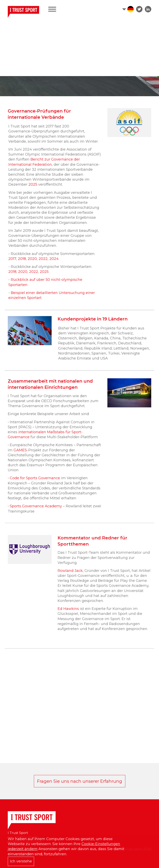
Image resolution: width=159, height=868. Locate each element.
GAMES (20, 454)
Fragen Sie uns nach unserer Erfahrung (80, 781)
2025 (33, 184)
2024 (54, 259)
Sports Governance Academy (36, 510)
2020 (32, 259)
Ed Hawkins (69, 617)
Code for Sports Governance (35, 482)
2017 (12, 259)
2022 (43, 259)
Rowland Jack (70, 579)
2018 (22, 259)
